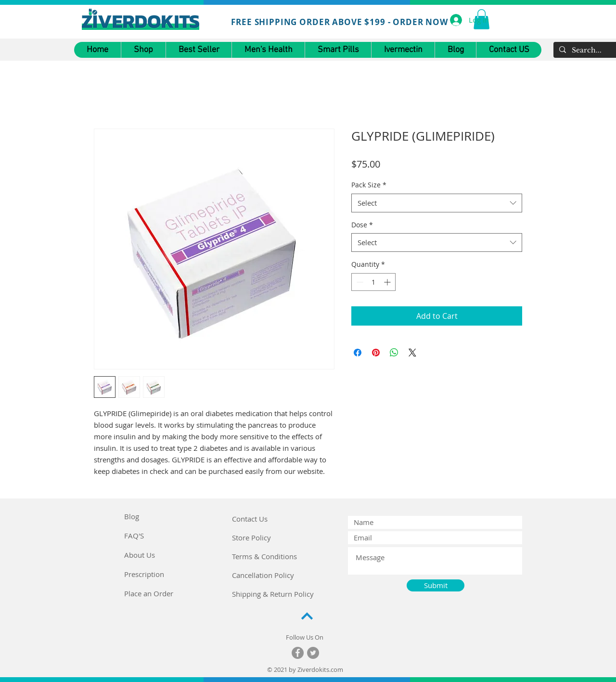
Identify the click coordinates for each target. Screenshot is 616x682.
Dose (362, 225)
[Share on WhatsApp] (394, 353)
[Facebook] (298, 653)
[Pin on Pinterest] (376, 353)
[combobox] (437, 203)
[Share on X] (412, 353)
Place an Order (149, 593)
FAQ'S (134, 536)
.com (336, 669)
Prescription (144, 574)
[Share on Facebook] (358, 353)
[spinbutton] (373, 282)
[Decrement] (359, 282)
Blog (132, 516)
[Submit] (436, 585)
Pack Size (369, 185)
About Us (140, 555)
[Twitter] (313, 653)
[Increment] (388, 282)
